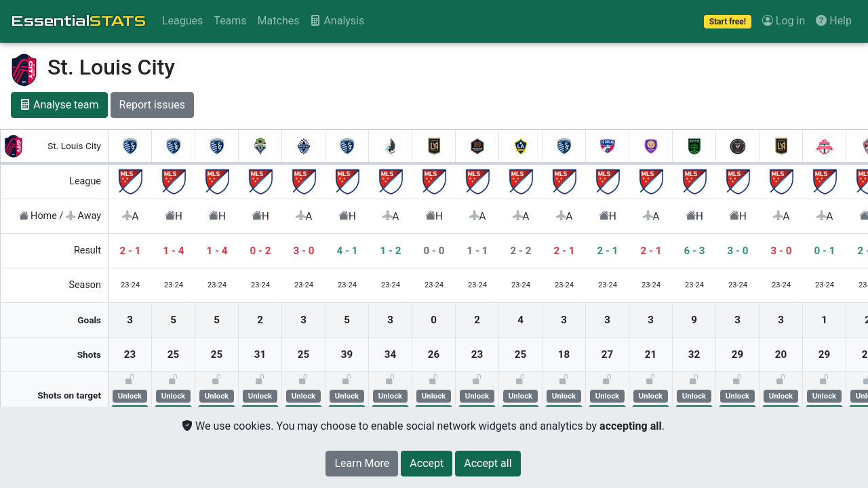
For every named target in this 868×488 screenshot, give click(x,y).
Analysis (337, 21)
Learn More (362, 463)
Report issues (152, 105)
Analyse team (59, 105)
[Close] (427, 464)
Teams (230, 21)
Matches (279, 21)
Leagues (182, 21)
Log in (784, 21)
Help (834, 21)
